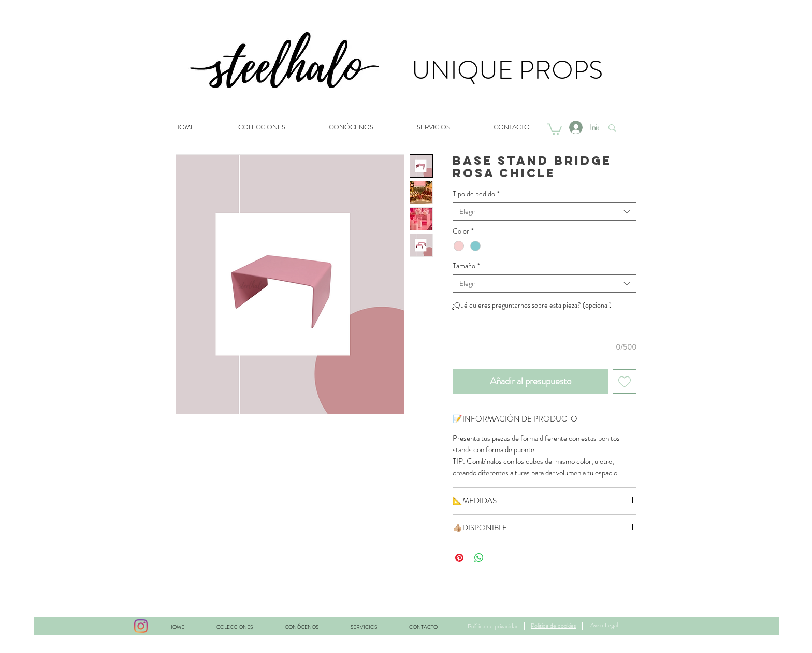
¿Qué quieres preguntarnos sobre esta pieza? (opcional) (532, 305)
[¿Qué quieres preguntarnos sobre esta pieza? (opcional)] (545, 326)
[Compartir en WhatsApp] (479, 558)
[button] (554, 128)
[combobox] (545, 212)
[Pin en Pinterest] (459, 558)
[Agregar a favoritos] (625, 381)
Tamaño (466, 266)
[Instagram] (141, 626)
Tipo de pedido (476, 194)
